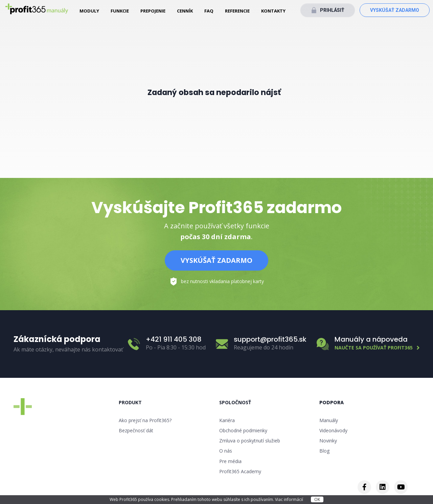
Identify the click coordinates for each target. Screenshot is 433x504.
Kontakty (273, 11)
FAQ (209, 11)
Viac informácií (290, 499)
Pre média (230, 461)
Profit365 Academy (240, 471)
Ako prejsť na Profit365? (145, 420)
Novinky (328, 441)
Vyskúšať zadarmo (395, 10)
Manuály (329, 420)
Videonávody (333, 430)
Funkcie (120, 11)
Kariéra (227, 420)
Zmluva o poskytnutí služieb (250, 441)
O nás (226, 451)
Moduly (89, 11)
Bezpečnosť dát (136, 430)
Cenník (185, 11)
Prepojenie (153, 11)
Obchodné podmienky (243, 430)
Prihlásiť (332, 10)
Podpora (332, 403)
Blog (324, 451)
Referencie (237, 11)
